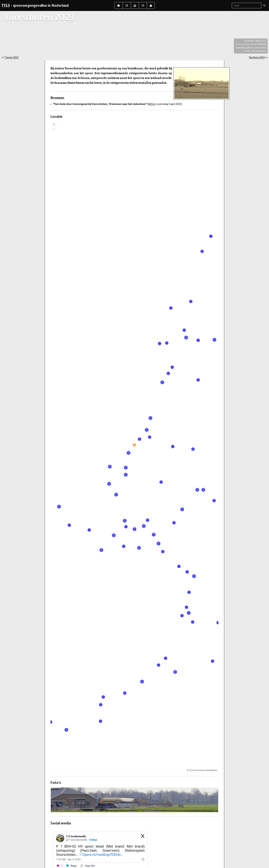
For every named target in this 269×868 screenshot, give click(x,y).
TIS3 (6, 5)
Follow (93, 840)
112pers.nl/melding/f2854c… (101, 855)
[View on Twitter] (143, 838)
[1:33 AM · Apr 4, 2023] (68, 859)
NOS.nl (152, 104)
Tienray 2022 (11, 57)
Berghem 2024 (257, 57)
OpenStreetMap (197, 770)
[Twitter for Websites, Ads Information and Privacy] (143, 859)
